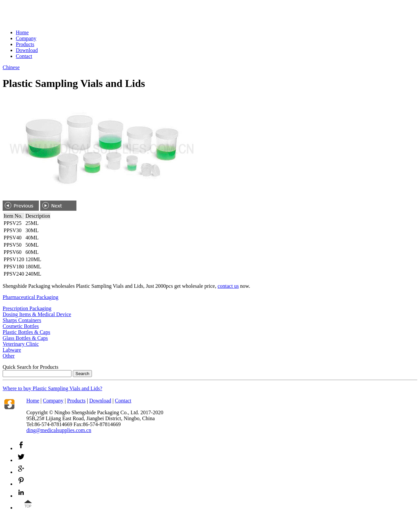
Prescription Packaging (27, 308)
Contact (24, 56)
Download (27, 50)
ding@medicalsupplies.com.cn (59, 430)
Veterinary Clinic (21, 344)
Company (26, 38)
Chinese (11, 67)
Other (9, 356)
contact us (228, 286)
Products (25, 44)
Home (22, 32)
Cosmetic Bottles (21, 326)
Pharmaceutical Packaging (30, 297)
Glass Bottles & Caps (25, 338)
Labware (12, 350)
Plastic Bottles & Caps (26, 332)
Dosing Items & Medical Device (37, 314)
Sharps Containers (22, 320)
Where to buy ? (52, 388)
